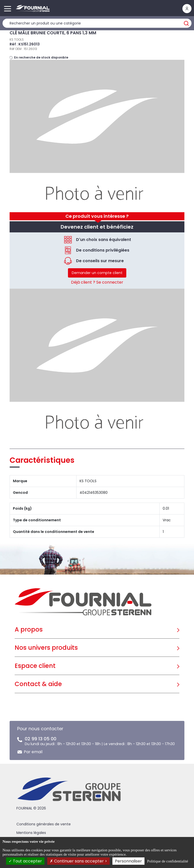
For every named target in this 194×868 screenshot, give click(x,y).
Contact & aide (38, 684)
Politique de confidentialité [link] (167, 861)
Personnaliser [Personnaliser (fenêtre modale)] (128, 861)
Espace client (35, 666)
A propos (29, 629)
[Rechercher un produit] (97, 23)
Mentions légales (31, 833)
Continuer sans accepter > (78, 861)
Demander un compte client (97, 273)
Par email (33, 752)
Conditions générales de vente (44, 824)
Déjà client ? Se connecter (97, 282)
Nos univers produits (46, 648)
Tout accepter (25, 861)
